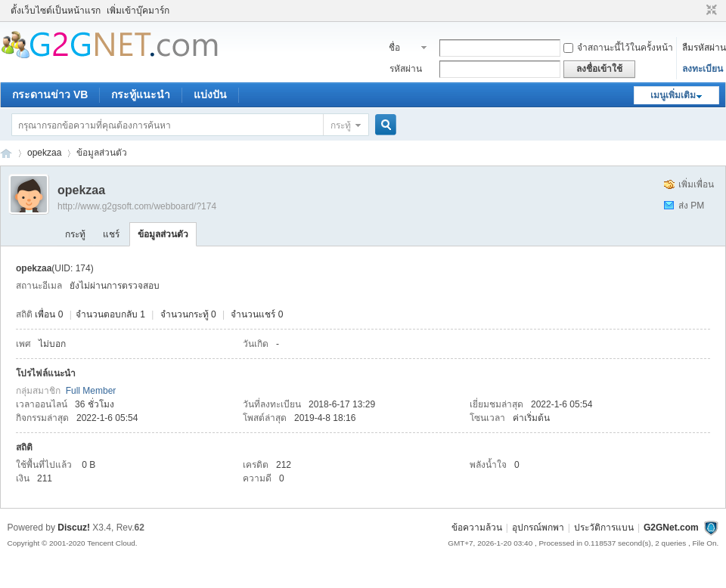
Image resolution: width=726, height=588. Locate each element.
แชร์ (111, 234)
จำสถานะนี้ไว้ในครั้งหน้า (618, 48)
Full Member (91, 391)
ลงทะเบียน (703, 69)
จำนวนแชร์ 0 (257, 314)
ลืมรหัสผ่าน (704, 48)
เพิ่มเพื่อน (696, 184)
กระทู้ (341, 125)
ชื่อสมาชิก (403, 49)
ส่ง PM (691, 206)
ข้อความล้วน (477, 528)
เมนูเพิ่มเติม (673, 95)
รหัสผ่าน (406, 69)
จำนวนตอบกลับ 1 (110, 314)
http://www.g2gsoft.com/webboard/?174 (137, 206)
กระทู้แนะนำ (141, 94)
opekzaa (44, 153)
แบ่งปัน (210, 94)
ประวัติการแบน (604, 528)
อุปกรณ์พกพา (538, 528)
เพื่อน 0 (49, 314)
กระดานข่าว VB (50, 94)
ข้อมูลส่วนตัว (163, 234)
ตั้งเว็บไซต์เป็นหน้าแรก (56, 11)
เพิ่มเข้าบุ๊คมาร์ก (138, 11)
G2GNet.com (671, 528)
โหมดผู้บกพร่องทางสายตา (697, 11)
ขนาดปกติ (710, 11)
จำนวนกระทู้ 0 (188, 314)
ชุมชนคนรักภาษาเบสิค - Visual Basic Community (6, 153)
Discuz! (74, 528)
